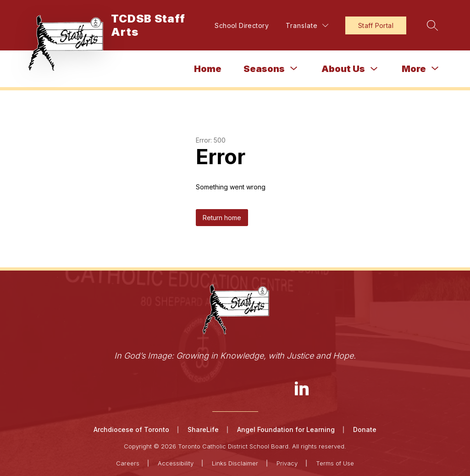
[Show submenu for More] (414, 69)
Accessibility (176, 463)
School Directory (242, 25)
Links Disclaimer (235, 463)
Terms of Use (335, 463)
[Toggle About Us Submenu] (374, 69)
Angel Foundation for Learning (286, 429)
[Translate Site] (307, 25)
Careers (128, 463)
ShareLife (203, 429)
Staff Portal (376, 25)
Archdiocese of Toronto (131, 429)
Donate (365, 429)
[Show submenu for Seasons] (264, 69)
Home (208, 69)
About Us (343, 69)
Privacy (287, 463)
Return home (222, 218)
